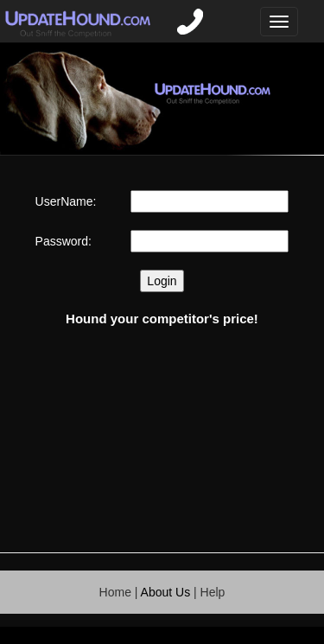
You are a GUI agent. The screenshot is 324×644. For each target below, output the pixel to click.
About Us (166, 592)
